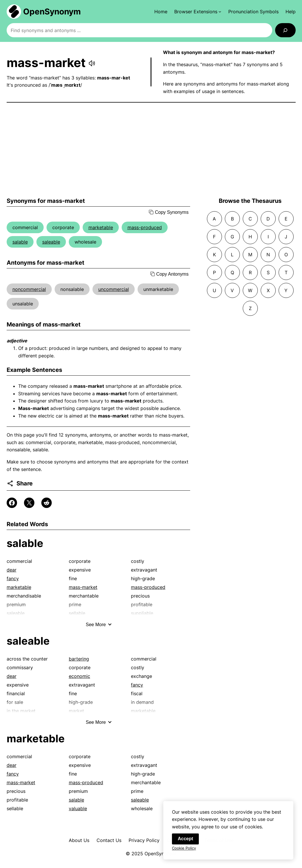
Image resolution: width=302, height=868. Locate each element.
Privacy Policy (144, 840)
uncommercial (114, 289)
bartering (79, 659)
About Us (79, 840)
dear (12, 570)
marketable (101, 227)
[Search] (285, 30)
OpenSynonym (52, 12)
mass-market (83, 587)
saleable (51, 242)
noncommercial (29, 289)
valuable (78, 808)
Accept (185, 842)
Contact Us (109, 840)
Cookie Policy (184, 852)
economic (79, 676)
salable (20, 242)
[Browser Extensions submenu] (198, 12)
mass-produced (145, 227)
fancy (13, 578)
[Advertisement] (151, 150)
